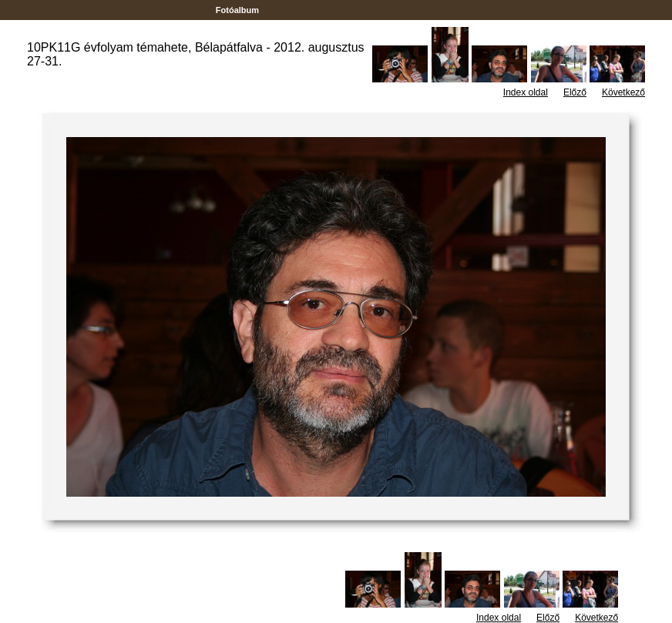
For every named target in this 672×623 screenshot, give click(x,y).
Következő (623, 92)
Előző (575, 92)
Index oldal (526, 92)
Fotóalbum (237, 10)
